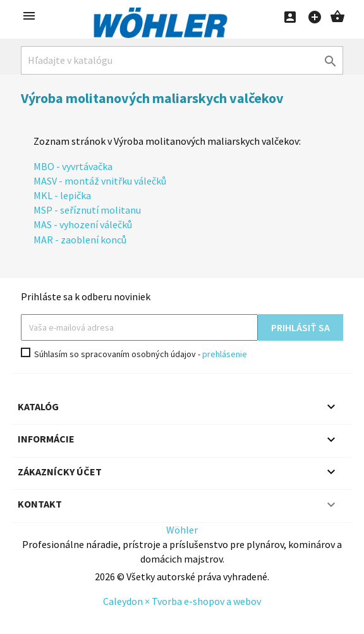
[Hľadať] (182, 60)
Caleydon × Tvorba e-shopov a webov (182, 601)
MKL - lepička (62, 195)
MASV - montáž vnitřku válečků (100, 181)
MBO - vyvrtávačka (73, 166)
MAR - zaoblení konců (80, 240)
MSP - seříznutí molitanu (87, 210)
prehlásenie (225, 354)
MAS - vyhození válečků (83, 224)
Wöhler (182, 530)
